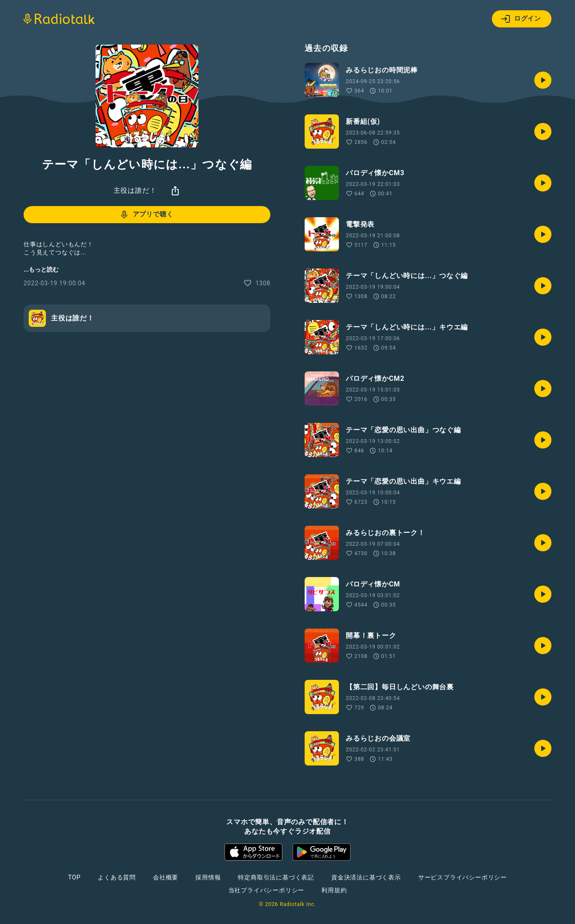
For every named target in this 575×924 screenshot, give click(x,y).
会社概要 (166, 877)
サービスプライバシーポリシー (463, 877)
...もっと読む (41, 269)
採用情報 (208, 877)
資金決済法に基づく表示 (366, 877)
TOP (74, 877)
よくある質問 (117, 877)
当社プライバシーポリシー (267, 890)
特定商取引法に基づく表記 (276, 877)
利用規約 (334, 890)
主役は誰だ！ (135, 190)
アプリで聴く (146, 215)
